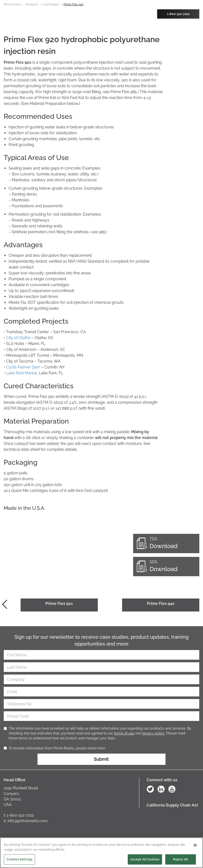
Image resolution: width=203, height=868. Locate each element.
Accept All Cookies (145, 860)
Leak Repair (51, 4)
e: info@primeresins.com (26, 821)
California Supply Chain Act (172, 805)
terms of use (124, 733)
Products (32, 4)
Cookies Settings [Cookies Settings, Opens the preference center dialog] (19, 860)
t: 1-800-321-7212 (19, 815)
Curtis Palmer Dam (23, 367)
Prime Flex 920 (73, 4)
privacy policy (153, 733)
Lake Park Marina (22, 373)
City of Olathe (18, 338)
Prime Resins (13, 4)
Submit (101, 759)
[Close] (195, 846)
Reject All (181, 860)
